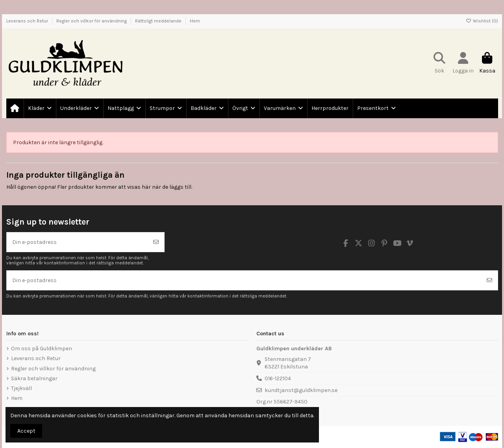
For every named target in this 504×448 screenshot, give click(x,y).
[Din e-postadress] (77, 242)
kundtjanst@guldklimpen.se (301, 390)
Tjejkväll (21, 388)
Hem (195, 21)
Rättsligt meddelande (159, 21)
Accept (26, 431)
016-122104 (278, 378)
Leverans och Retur (28, 21)
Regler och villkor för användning (92, 21)
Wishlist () (482, 21)
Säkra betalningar (34, 378)
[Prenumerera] (156, 242)
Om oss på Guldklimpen (42, 349)
